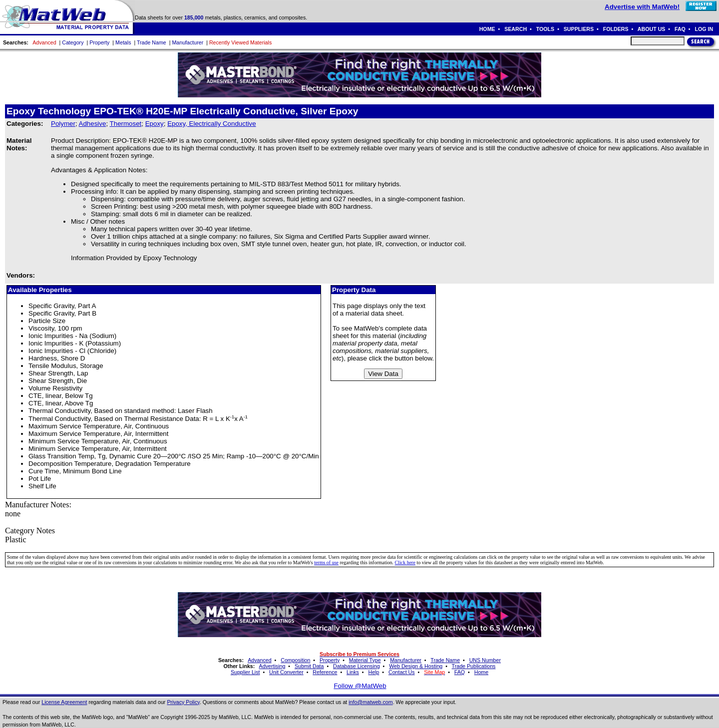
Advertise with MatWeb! (642, 7)
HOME (487, 29)
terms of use (326, 562)
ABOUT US (652, 29)
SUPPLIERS (579, 29)
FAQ (680, 29)
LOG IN (704, 29)
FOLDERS (616, 29)
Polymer (63, 124)
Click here (405, 562)
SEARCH (516, 29)
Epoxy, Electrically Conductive (212, 124)
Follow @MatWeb (360, 686)
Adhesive (93, 124)
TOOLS (545, 29)
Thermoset (126, 124)
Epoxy (155, 124)
